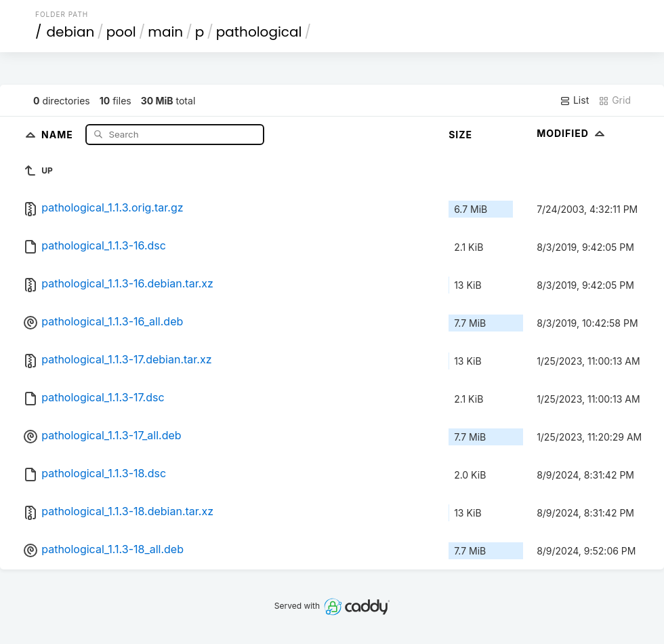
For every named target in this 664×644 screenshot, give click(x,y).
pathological (259, 32)
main (165, 32)
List (574, 100)
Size (460, 135)
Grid (615, 100)
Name (59, 134)
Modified (572, 133)
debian (71, 32)
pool (121, 32)
